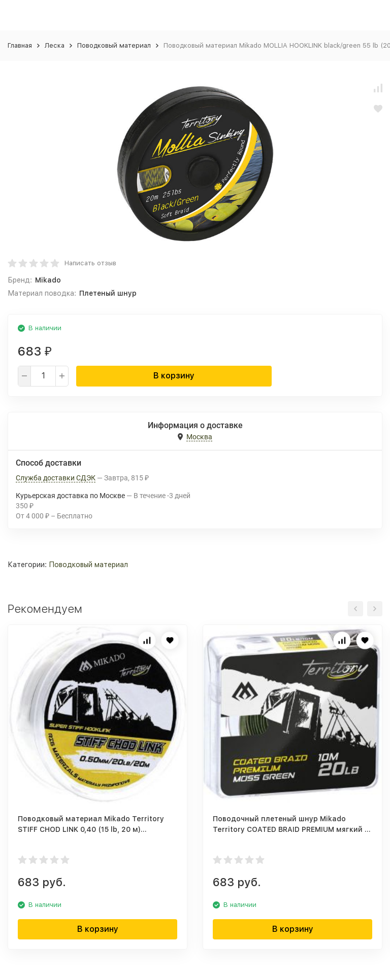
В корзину (174, 376)
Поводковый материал (114, 45)
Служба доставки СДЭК (56, 478)
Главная (20, 45)
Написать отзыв (90, 263)
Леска (55, 45)
